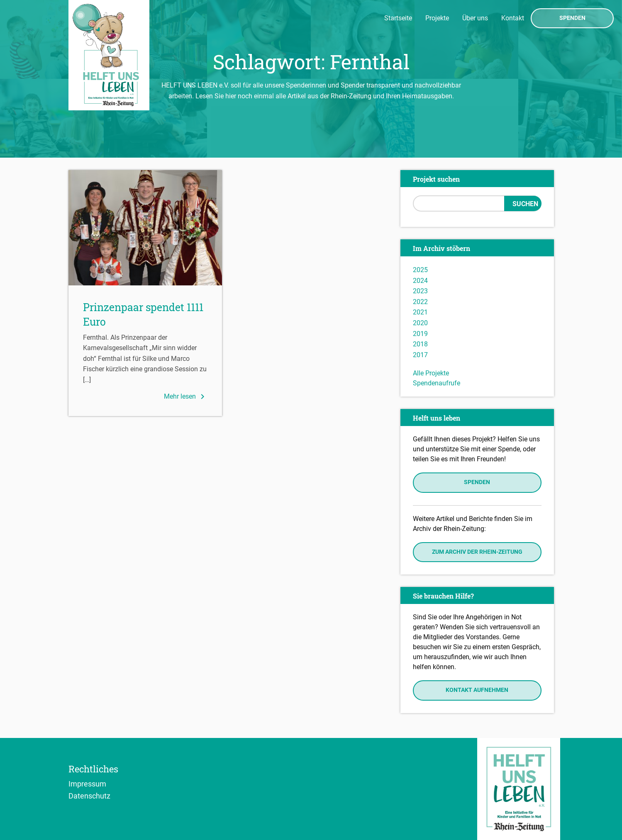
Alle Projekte (431, 373)
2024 (420, 281)
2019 (420, 334)
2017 (420, 355)
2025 (420, 270)
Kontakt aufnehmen (477, 690)
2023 (420, 291)
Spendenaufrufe (437, 383)
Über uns (475, 18)
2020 (420, 323)
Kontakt (513, 18)
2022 (420, 302)
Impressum (87, 784)
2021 (420, 312)
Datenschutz (89, 796)
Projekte (437, 18)
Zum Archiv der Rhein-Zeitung (477, 552)
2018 (420, 344)
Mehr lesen (186, 397)
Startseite (398, 18)
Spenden (572, 18)
